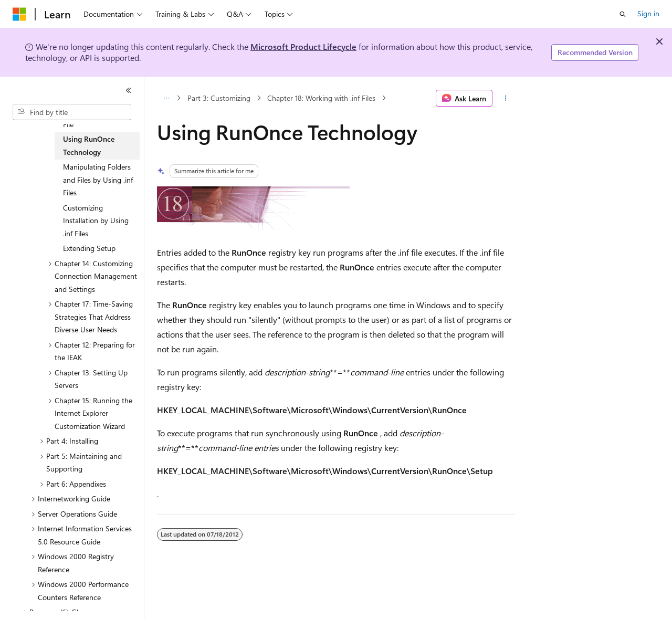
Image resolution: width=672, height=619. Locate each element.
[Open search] (623, 14)
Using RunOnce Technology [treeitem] (89, 145)
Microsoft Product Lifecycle (303, 46)
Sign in (648, 13)
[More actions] (506, 98)
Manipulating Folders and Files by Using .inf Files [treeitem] (98, 180)
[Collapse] (129, 90)
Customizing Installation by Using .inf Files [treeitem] (96, 221)
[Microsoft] (19, 14)
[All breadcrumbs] (166, 98)
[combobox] (72, 112)
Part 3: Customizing (219, 98)
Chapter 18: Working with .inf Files (321, 98)
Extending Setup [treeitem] (89, 248)
